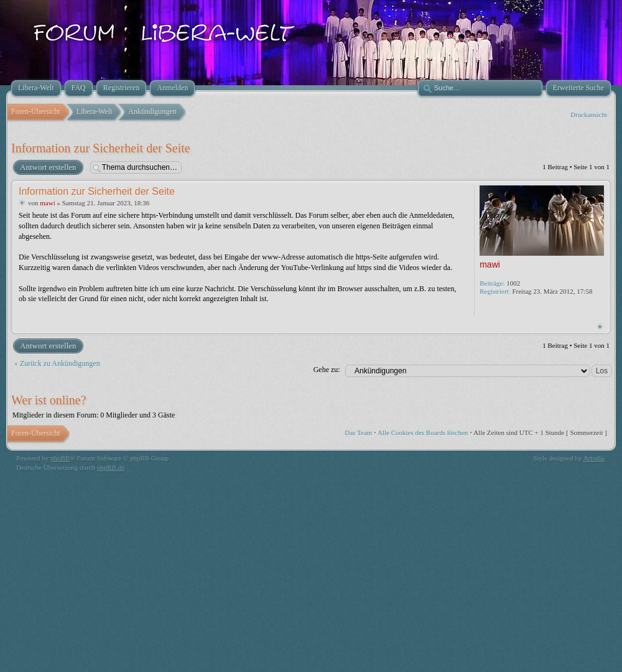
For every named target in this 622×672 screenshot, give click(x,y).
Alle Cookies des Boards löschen (423, 432)
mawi (47, 203)
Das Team (358, 432)
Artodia (594, 458)
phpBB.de (111, 467)
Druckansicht (589, 114)
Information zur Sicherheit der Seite (101, 148)
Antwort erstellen (48, 167)
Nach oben (600, 326)
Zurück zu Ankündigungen (60, 363)
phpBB (60, 458)
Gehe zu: (327, 370)
